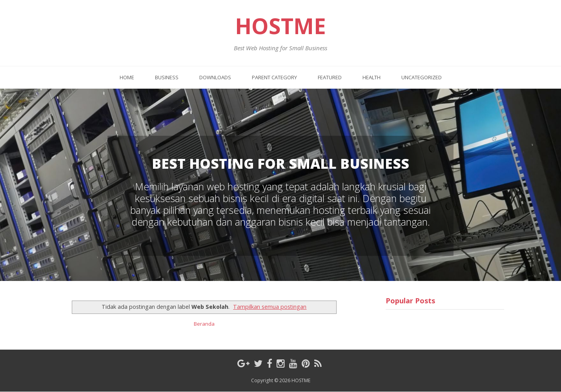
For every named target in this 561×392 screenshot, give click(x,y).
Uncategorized (422, 77)
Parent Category (274, 77)
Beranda (204, 324)
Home (127, 77)
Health (372, 77)
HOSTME (280, 26)
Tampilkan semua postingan (270, 307)
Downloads (215, 77)
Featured (330, 77)
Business (167, 77)
